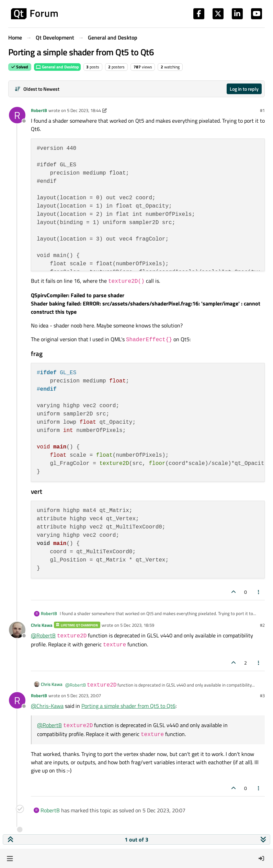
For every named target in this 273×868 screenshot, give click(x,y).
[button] (10, 858)
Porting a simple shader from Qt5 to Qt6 (128, 706)
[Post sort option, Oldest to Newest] (37, 89)
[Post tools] (259, 592)
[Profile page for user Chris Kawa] (17, 630)
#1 (262, 110)
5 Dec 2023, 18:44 (84, 110)
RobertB (39, 110)
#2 (262, 625)
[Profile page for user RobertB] (17, 115)
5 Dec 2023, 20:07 (84, 695)
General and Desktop (57, 67)
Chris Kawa (42, 625)
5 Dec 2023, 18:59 (137, 625)
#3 (262, 695)
